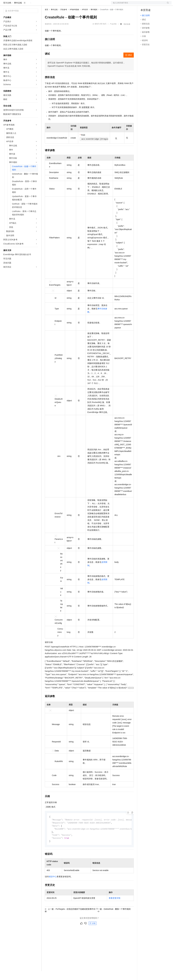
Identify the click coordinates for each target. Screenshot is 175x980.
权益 (53, 4)
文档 (138, 4)
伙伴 (75, 4)
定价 (60, 4)
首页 (46, 18)
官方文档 (7, 12)
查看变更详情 (115, 908)
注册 (157, 4)
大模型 (28, 4)
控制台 (150, 4)
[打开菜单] (4, 4)
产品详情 (113, 33)
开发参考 (64, 18)
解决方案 (45, 4)
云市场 (67, 4)
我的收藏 (127, 33)
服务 (82, 4)
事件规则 (94, 18)
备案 (144, 4)
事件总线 (18, 12)
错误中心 (53, 887)
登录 (167, 4)
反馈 (93, 933)
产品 (36, 4)
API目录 (85, 18)
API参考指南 (74, 18)
